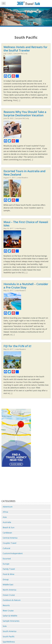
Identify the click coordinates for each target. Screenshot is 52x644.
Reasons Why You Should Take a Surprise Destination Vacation (25, 114)
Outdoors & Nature (12, 600)
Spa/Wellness (9, 642)
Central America (10, 538)
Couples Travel (9, 543)
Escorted (7, 559)
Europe (6, 564)
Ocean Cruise (9, 595)
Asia (5, 517)
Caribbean (7, 533)
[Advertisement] (26, 483)
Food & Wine (9, 574)
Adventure (8, 507)
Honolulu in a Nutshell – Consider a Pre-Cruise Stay (26, 286)
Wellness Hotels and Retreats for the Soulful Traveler (25, 49)
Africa (5, 512)
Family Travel (9, 569)
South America (9, 631)
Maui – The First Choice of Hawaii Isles (26, 224)
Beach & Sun (9, 527)
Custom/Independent (13, 553)
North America (9, 590)
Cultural (6, 548)
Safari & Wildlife (10, 616)
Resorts (6, 605)
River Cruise (8, 611)
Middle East (8, 585)
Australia (7, 522)
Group (6, 579)
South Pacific (9, 637)
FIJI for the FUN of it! (17, 346)
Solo (5, 626)
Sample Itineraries (11, 621)
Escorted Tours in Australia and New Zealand (24, 173)
